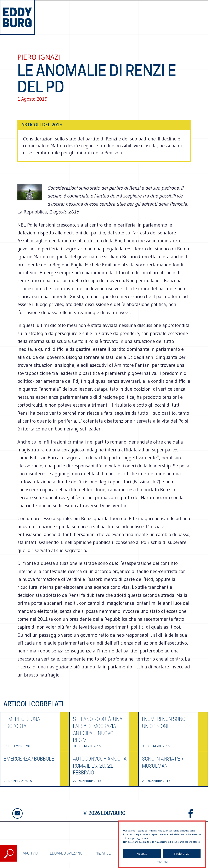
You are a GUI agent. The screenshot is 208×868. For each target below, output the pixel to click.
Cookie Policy (162, 862)
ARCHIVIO (30, 853)
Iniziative (103, 853)
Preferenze (182, 854)
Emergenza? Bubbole (29, 759)
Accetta (142, 854)
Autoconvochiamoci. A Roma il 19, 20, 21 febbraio (100, 766)
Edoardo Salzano (66, 853)
